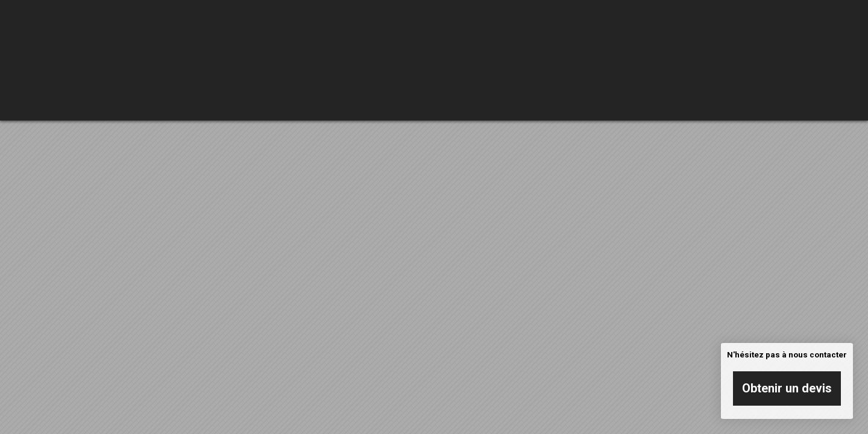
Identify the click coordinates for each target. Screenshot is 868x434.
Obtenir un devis (787, 388)
